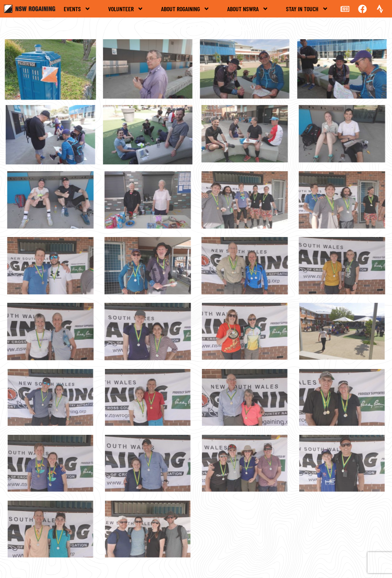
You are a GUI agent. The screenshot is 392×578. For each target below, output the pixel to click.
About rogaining (185, 9)
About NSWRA (248, 9)
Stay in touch (307, 9)
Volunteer (126, 9)
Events (77, 9)
